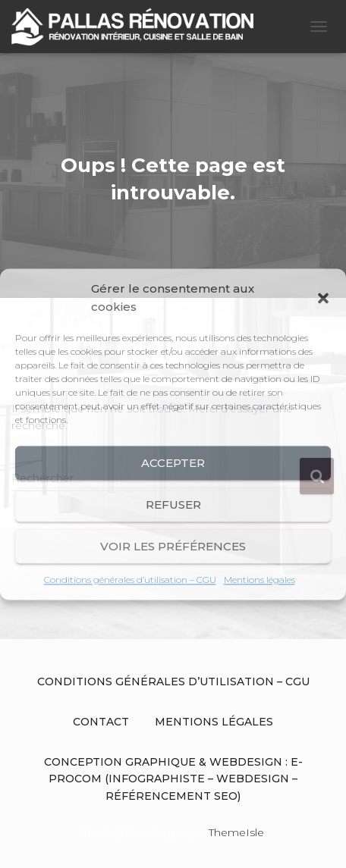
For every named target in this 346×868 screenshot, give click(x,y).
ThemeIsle (236, 832)
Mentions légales (259, 580)
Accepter (173, 463)
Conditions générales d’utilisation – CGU (130, 580)
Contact (101, 722)
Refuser (173, 505)
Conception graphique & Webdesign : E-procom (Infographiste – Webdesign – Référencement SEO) (173, 779)
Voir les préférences (173, 546)
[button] (323, 298)
